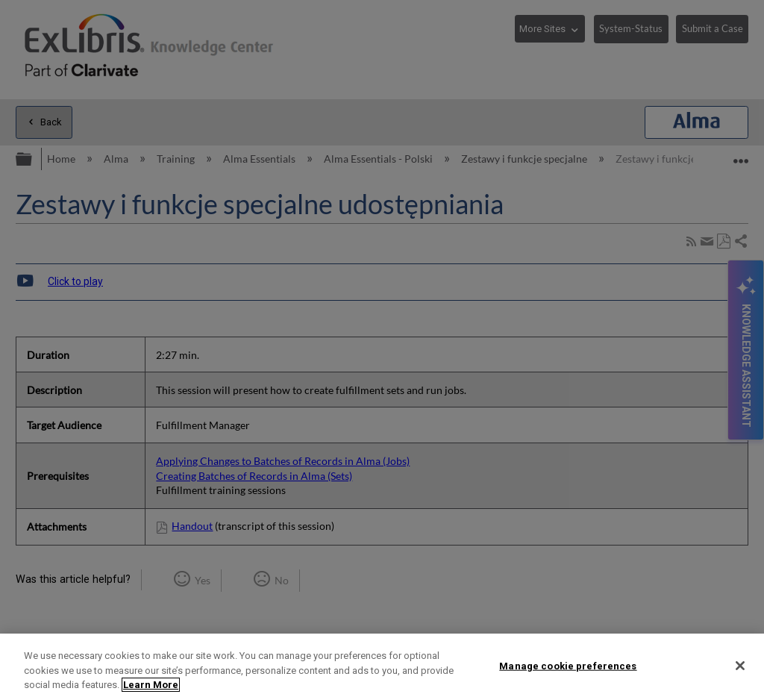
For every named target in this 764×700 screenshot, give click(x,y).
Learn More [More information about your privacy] (151, 685)
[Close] (740, 666)
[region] (382, 667)
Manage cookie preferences (568, 665)
